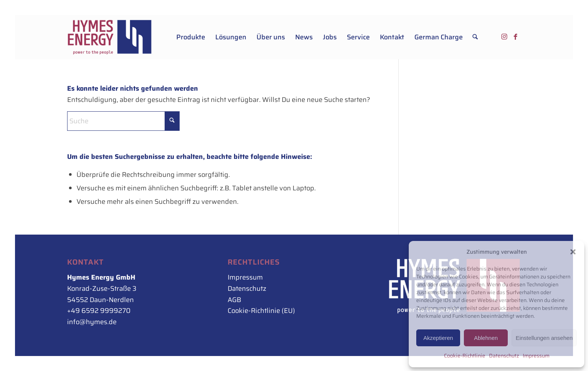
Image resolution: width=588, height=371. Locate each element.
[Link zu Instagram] (504, 37)
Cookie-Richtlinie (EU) (261, 311)
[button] (573, 252)
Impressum (536, 356)
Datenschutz (504, 356)
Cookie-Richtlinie (465, 356)
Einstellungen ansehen (544, 338)
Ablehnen (486, 338)
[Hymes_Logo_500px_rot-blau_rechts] (110, 37)
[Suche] (475, 37)
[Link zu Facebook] (515, 37)
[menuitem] (191, 37)
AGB (234, 300)
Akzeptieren (438, 338)
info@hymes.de (92, 322)
